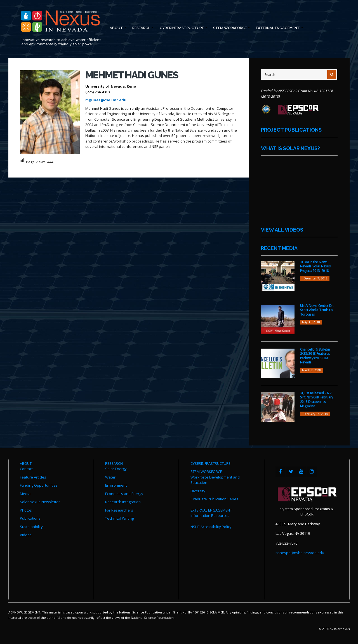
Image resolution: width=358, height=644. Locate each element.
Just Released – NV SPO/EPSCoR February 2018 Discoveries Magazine (317, 400)
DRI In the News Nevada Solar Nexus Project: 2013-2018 (315, 266)
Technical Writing (119, 518)
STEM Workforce (230, 29)
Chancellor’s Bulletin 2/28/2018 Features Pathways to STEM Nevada (315, 356)
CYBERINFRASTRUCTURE (210, 463)
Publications (30, 518)
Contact (26, 469)
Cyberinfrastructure (182, 29)
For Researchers (119, 510)
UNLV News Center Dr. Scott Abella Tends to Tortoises (317, 310)
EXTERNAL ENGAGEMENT (211, 510)
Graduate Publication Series (214, 499)
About (116, 29)
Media (25, 494)
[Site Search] (299, 74)
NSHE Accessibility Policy (211, 527)
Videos (26, 535)
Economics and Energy (124, 494)
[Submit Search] (332, 74)
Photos (26, 510)
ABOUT (26, 463)
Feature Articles (33, 477)
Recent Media (279, 248)
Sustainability (31, 527)
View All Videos (282, 230)
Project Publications (291, 130)
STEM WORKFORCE (206, 472)
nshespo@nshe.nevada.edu (300, 553)
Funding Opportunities (39, 485)
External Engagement (278, 29)
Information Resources (210, 515)
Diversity (198, 491)
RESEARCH (114, 463)
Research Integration (123, 502)
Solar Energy (116, 469)
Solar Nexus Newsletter (40, 502)
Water (110, 477)
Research (141, 29)
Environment (116, 485)
